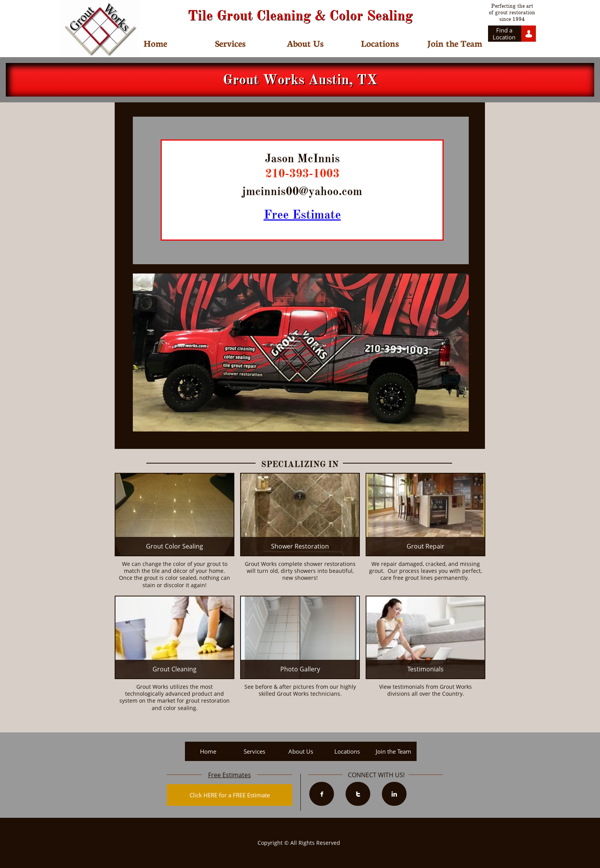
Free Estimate (302, 215)
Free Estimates (230, 775)
